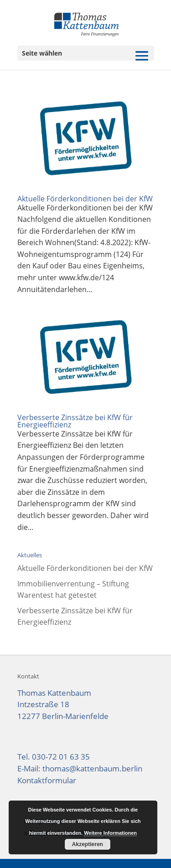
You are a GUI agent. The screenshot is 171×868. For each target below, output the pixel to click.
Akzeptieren (88, 844)
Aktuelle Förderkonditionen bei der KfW (85, 199)
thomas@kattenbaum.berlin (92, 768)
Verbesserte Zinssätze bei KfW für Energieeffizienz (75, 421)
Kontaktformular (47, 780)
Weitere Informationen (110, 833)
